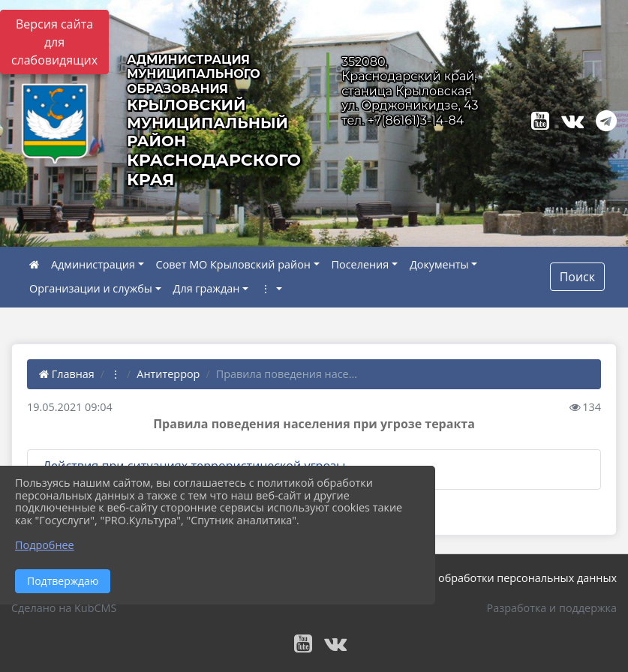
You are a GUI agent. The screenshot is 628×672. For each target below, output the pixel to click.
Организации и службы (91, 288)
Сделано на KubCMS (64, 608)
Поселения (361, 264)
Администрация (93, 264)
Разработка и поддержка (552, 608)
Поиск (577, 277)
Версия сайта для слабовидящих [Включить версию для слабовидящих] (54, 42)
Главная (67, 374)
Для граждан (207, 288)
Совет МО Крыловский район (233, 264)
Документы (439, 264)
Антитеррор (168, 374)
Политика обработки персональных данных (500, 578)
